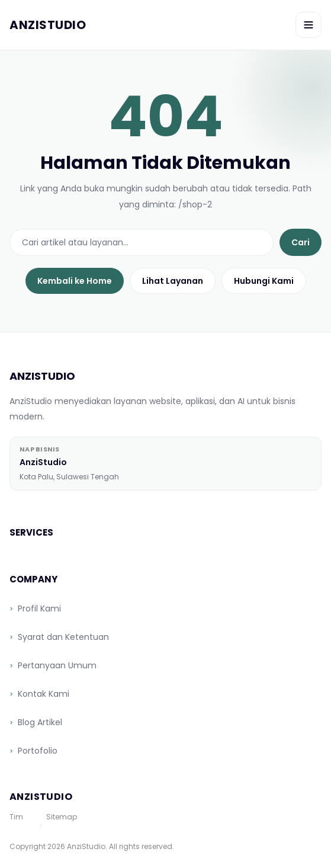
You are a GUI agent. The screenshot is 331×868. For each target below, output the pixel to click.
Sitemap (62, 817)
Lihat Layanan (173, 281)
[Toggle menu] (308, 25)
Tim (16, 817)
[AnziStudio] (48, 25)
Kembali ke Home (75, 281)
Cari (301, 242)
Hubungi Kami (264, 281)
